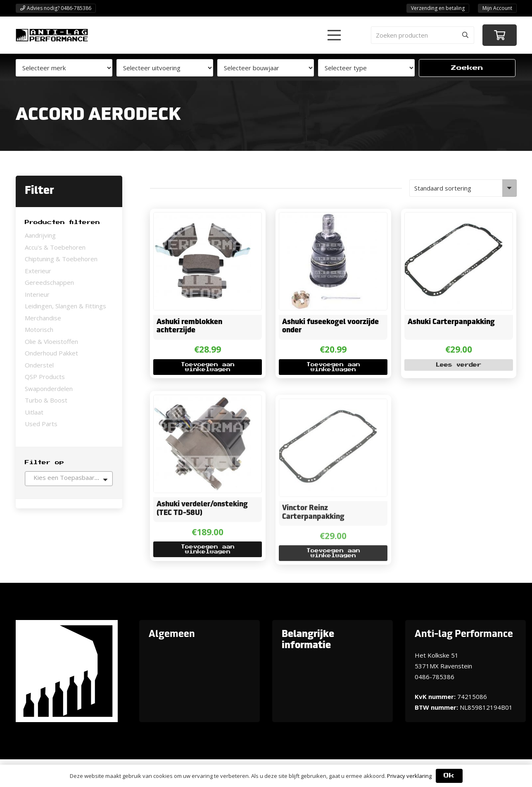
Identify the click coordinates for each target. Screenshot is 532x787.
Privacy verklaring (409, 776)
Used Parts (41, 424)
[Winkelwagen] (500, 35)
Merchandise (43, 318)
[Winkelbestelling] (463, 188)
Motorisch (39, 329)
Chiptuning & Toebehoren (61, 259)
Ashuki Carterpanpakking (451, 322)
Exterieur (38, 271)
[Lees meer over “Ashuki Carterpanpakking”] (459, 365)
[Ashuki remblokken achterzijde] (203, 218)
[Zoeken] (465, 35)
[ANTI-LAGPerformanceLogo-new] (52, 35)
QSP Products (45, 377)
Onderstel (39, 365)
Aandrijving (40, 235)
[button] (334, 35)
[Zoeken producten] (423, 35)
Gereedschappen (49, 282)
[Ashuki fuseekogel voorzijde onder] (328, 218)
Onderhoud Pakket (51, 353)
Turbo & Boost (46, 400)
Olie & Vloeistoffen (51, 341)
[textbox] (69, 477)
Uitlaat (34, 412)
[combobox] (69, 479)
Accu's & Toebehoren (55, 247)
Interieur (37, 294)
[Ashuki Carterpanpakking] (454, 218)
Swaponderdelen (49, 389)
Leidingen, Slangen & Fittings (65, 306)
